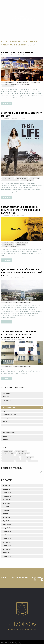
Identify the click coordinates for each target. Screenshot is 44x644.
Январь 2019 (6, 489)
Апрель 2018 (6, 517)
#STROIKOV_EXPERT (33, 461)
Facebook (42, 579)
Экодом (5, 421)
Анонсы (5, 436)
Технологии (6, 393)
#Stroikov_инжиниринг (8, 82)
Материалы (6, 397)
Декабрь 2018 (7, 493)
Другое (5, 411)
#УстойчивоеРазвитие (8, 86)
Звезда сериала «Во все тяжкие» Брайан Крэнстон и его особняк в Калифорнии (20, 210)
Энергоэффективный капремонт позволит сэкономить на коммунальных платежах (20, 334)
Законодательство (8, 418)
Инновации (6, 404)
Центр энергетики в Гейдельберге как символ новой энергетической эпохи (22, 272)
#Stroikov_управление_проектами (11, 459)
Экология (5, 425)
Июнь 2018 (6, 510)
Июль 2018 (6, 507)
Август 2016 (6, 553)
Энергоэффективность (10, 407)
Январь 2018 (6, 528)
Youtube (35, 579)
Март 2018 (6, 521)
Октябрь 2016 (7, 546)
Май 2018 (5, 514)
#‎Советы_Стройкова (8, 451)
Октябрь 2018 (7, 496)
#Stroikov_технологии (23, 82)
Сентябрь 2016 (7, 549)
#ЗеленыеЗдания (26, 84)
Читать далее (6, 104)
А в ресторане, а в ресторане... (18, 52)
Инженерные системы (9, 414)
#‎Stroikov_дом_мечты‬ (8, 178)
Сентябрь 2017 (7, 542)
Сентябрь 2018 (7, 500)
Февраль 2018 (7, 524)
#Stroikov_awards (21, 461)
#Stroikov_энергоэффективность (11, 84)
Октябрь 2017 (7, 539)
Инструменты (7, 400)
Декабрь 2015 (7, 556)
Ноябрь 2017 (6, 535)
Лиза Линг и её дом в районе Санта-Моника (22, 114)
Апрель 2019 (6, 486)
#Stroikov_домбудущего (28, 180)
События (5, 440)
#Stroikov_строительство (9, 453)
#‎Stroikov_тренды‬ (36, 82)
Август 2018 (6, 503)
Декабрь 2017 (7, 532)
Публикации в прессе (9, 433)
